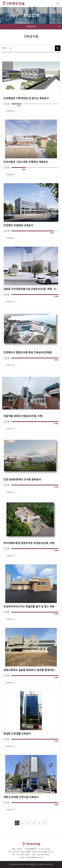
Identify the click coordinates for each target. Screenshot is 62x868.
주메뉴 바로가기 (0, 0)
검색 (58, 48)
